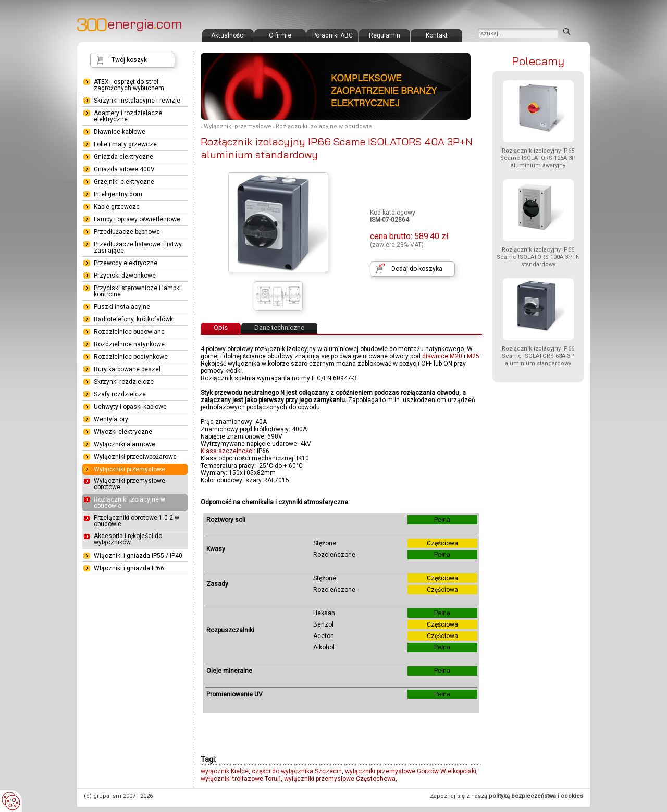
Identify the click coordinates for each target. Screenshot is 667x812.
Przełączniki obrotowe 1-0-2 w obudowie (137, 521)
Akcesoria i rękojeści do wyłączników (128, 539)
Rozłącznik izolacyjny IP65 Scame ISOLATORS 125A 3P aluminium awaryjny (538, 158)
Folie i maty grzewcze (125, 144)
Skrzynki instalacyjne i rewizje (137, 101)
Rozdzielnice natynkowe (129, 344)
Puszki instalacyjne (122, 307)
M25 (473, 356)
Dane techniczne (279, 327)
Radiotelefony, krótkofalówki (134, 319)
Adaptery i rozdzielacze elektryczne (128, 116)
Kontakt (437, 35)
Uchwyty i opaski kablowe (130, 407)
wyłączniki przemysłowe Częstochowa (340, 779)
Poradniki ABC (332, 35)
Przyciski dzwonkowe (125, 276)
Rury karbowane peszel (127, 369)
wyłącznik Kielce (225, 771)
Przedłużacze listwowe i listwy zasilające (138, 247)
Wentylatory (111, 419)
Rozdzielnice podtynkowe (131, 357)
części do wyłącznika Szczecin (297, 771)
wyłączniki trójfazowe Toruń (241, 779)
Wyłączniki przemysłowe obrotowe (129, 484)
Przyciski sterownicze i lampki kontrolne (137, 291)
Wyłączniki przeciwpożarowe (135, 457)
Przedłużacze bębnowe (127, 232)
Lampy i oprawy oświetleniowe (137, 219)
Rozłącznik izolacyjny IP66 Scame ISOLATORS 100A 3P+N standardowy (538, 257)
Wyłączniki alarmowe (125, 444)
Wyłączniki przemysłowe (238, 126)
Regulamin (385, 35)
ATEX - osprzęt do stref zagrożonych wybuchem (129, 85)
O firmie (280, 35)
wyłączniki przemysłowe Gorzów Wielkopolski (411, 771)
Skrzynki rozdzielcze (124, 382)
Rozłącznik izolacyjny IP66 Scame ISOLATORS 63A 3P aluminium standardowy (538, 356)
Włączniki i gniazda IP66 (129, 568)
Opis (221, 327)
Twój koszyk (129, 60)
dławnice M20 (442, 356)
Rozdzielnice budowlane (129, 332)
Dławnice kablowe (120, 132)
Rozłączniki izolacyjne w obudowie (324, 126)
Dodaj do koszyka (417, 269)
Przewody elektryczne (126, 263)
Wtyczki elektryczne (123, 432)
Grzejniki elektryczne (124, 182)
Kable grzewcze (117, 207)
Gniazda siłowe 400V (124, 169)
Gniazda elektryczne (123, 157)
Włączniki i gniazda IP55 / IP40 (138, 556)
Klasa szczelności (227, 451)
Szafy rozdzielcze (120, 394)
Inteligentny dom (118, 194)
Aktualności (228, 35)
